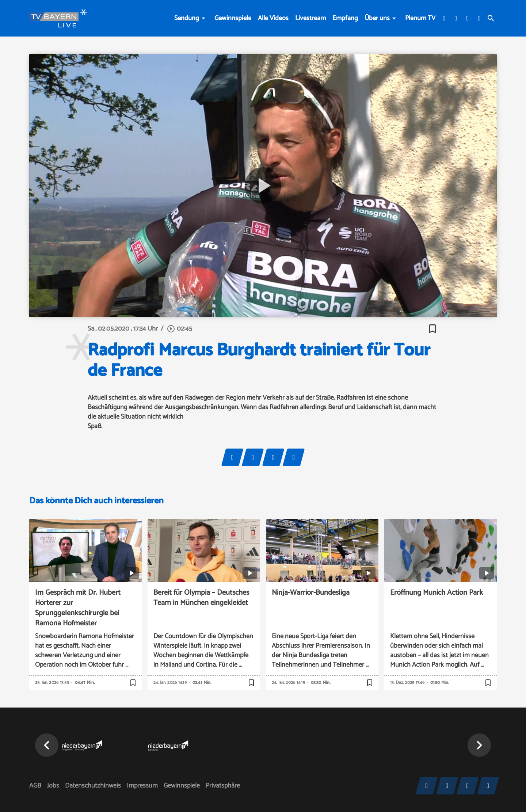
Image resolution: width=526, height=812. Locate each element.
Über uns (377, 18)
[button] (47, 745)
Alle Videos (273, 18)
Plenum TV (420, 18)
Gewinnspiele (233, 18)
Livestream (310, 18)
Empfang (345, 18)
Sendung (187, 18)
